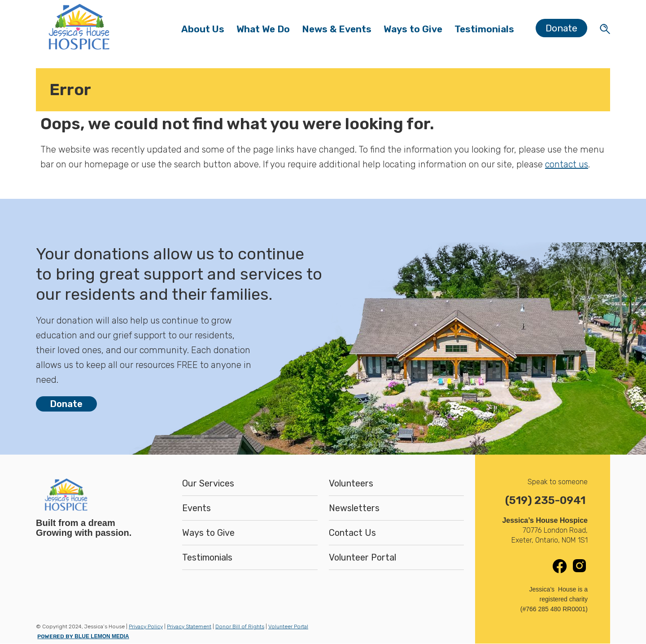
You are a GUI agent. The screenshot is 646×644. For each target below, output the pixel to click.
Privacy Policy (146, 626)
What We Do (266, 31)
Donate (561, 28)
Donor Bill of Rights (240, 626)
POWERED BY (83, 636)
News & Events (340, 31)
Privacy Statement (189, 626)
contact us (567, 164)
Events (196, 508)
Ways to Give (413, 31)
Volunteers (351, 483)
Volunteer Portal (362, 557)
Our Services (208, 483)
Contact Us (352, 533)
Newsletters (354, 508)
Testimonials (484, 29)
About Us (206, 31)
